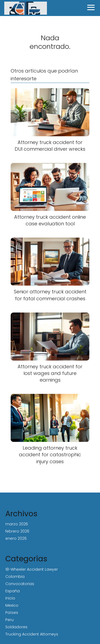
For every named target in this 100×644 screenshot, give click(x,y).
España (13, 591)
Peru (9, 620)
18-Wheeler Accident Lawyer (32, 569)
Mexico (12, 605)
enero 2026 (16, 538)
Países (12, 613)
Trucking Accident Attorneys (32, 634)
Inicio (10, 598)
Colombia (15, 577)
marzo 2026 (17, 524)
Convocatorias (20, 584)
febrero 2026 (17, 531)
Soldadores (16, 627)
